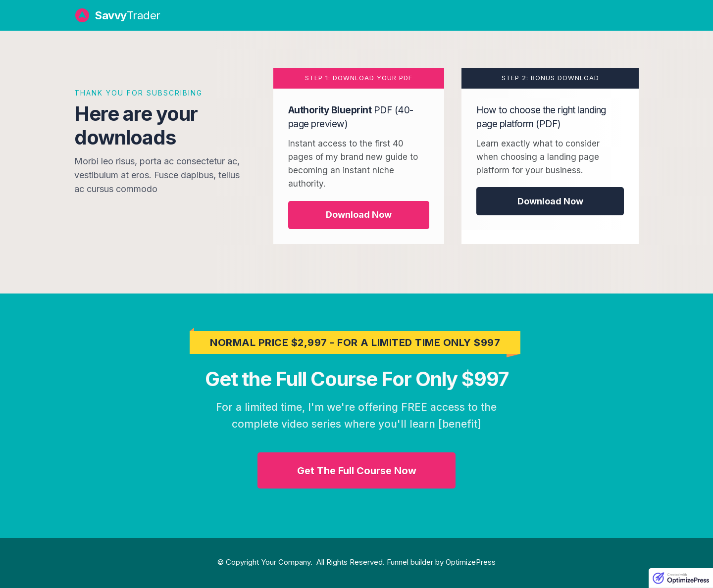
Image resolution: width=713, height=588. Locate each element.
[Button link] (359, 215)
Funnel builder (410, 562)
